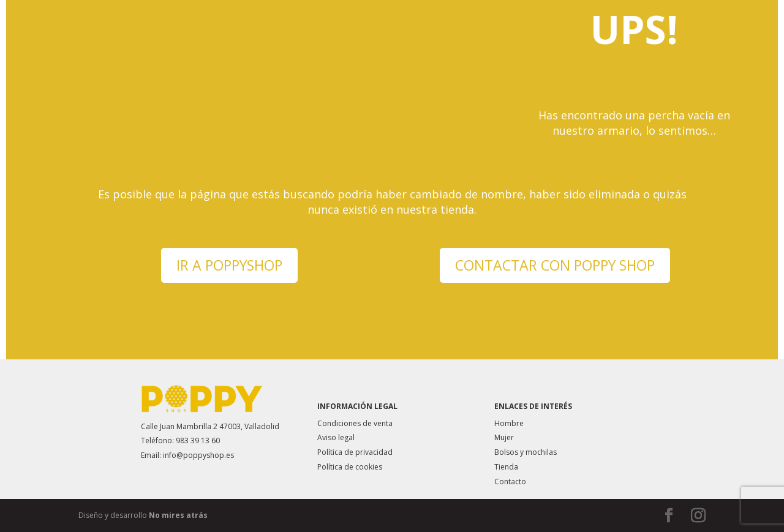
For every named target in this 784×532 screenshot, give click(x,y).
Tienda (506, 467)
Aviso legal (336, 437)
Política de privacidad (355, 452)
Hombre (509, 423)
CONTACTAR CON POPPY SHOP (555, 265)
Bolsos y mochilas (526, 452)
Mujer (504, 437)
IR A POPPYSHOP (229, 265)
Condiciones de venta (355, 423)
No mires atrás (178, 515)
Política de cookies (350, 467)
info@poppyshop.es (198, 455)
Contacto (510, 481)
